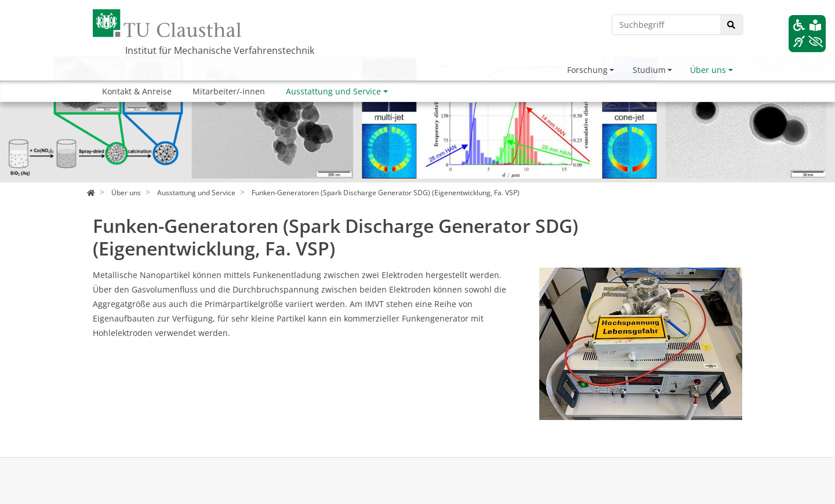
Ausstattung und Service (333, 91)
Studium (649, 70)
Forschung (587, 70)
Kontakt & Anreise (137, 91)
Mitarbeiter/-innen (229, 91)
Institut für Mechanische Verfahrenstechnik (220, 50)
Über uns (708, 70)
